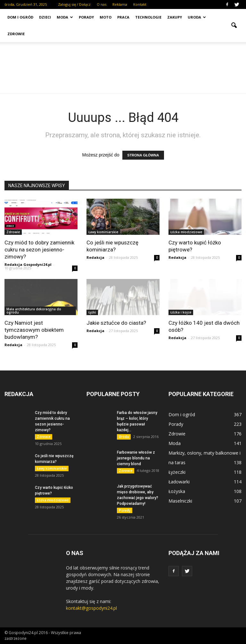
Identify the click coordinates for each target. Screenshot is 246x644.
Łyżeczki (177, 472)
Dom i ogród (20, 17)
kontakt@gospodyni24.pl (91, 608)
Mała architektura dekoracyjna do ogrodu (34, 311)
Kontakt (140, 4)
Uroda (197, 17)
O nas (102, 4)
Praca (123, 17)
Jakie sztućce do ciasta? (116, 323)
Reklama (120, 4)
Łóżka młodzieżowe (186, 232)
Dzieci (45, 17)
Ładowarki (179, 482)
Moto (106, 17)
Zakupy (175, 17)
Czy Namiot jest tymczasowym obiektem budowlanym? (34, 330)
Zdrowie (16, 34)
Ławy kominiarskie (103, 232)
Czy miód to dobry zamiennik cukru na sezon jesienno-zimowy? (39, 250)
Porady (86, 17)
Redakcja (95, 257)
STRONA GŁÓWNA (143, 155)
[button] (234, 26)
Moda (65, 17)
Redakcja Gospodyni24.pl (28, 264)
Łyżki (92, 312)
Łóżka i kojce (181, 312)
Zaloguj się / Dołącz (74, 4)
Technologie (148, 17)
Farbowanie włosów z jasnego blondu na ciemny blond (136, 458)
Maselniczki (180, 501)
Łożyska (177, 491)
